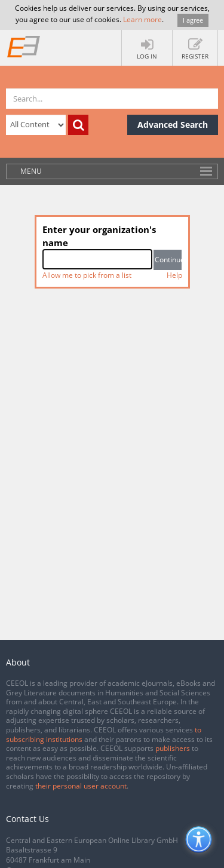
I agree (193, 20)
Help (174, 275)
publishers (173, 748)
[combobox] (98, 259)
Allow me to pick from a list (87, 275)
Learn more (142, 19)
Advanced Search (173, 125)
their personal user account (81, 786)
